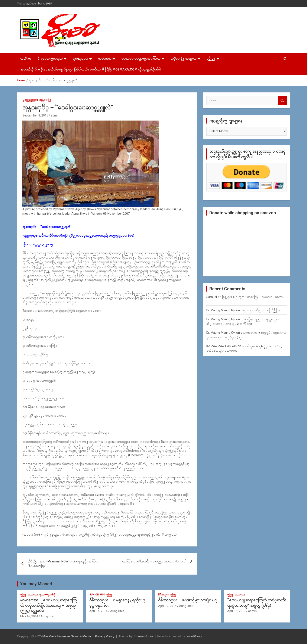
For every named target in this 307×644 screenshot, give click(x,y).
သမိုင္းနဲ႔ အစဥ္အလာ (184, 59)
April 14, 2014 (98, 611)
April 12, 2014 (167, 606)
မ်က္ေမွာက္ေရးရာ (50, 59)
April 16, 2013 (236, 611)
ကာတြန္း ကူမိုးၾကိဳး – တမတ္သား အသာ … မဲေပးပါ (154, 561)
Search (282, 100)
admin (55, 115)
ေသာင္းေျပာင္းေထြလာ (141, 59)
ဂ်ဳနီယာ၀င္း (163, 595)
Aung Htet (48, 616)
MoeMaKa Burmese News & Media (67, 636)
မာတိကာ (26, 59)
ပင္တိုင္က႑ (211, 59)
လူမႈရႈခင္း (80, 59)
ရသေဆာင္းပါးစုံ (47, 595)
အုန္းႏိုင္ (45, 100)
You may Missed (36, 584)
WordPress (194, 636)
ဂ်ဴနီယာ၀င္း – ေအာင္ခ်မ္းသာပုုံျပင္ (188, 600)
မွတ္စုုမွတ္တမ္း (30, 100)
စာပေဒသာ (105, 59)
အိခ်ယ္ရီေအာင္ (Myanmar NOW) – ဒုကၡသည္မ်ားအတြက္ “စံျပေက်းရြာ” (63, 564)
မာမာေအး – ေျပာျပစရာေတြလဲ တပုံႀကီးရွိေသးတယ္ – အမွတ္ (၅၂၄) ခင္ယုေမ (49, 605)
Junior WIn (97, 595)
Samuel (212, 297)
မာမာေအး (33, 595)
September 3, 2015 (35, 115)
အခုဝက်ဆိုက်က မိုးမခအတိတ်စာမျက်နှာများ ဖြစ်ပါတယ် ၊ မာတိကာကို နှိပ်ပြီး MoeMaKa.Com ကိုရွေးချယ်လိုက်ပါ (90, 69)
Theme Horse (143, 636)
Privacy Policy (105, 636)
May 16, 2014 (29, 616)
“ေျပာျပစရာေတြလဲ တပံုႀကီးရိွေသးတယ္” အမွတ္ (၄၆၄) (257, 603)
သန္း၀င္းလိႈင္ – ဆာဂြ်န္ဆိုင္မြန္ (261, 310)
